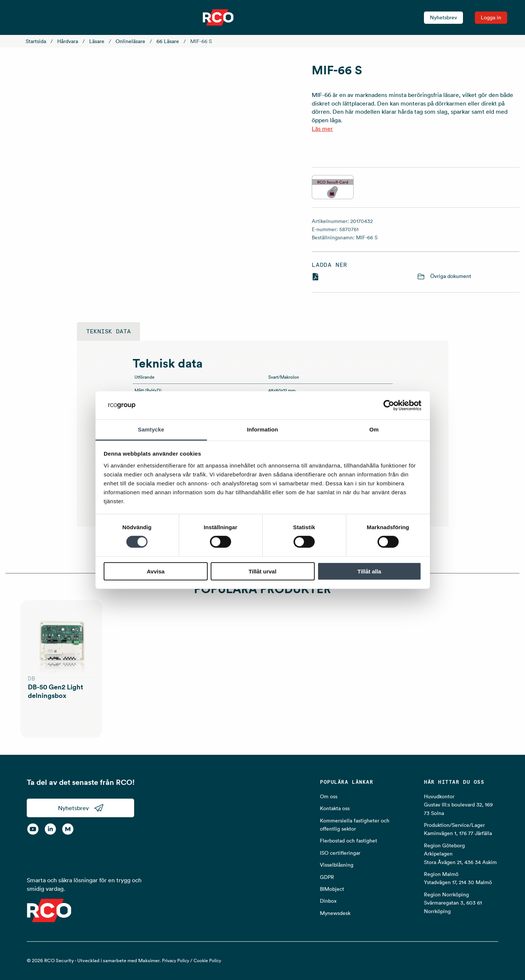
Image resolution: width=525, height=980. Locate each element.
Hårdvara (68, 41)
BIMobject (332, 889)
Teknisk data (108, 331)
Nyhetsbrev (443, 17)
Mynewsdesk (335, 913)
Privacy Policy (176, 960)
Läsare (97, 41)
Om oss (329, 796)
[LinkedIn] (50, 829)
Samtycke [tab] (151, 429)
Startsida (36, 41)
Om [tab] (374, 429)
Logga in (491, 17)
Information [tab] (263, 429)
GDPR (327, 877)
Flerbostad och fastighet (349, 841)
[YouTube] (33, 829)
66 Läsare (168, 41)
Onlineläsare (130, 41)
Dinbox (328, 901)
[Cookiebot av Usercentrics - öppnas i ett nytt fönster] (389, 405)
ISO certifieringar (340, 853)
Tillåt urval (262, 571)
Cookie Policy (207, 960)
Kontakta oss (335, 808)
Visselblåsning (337, 865)
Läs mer (322, 129)
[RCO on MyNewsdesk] (68, 829)
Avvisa (156, 571)
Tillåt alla (369, 571)
